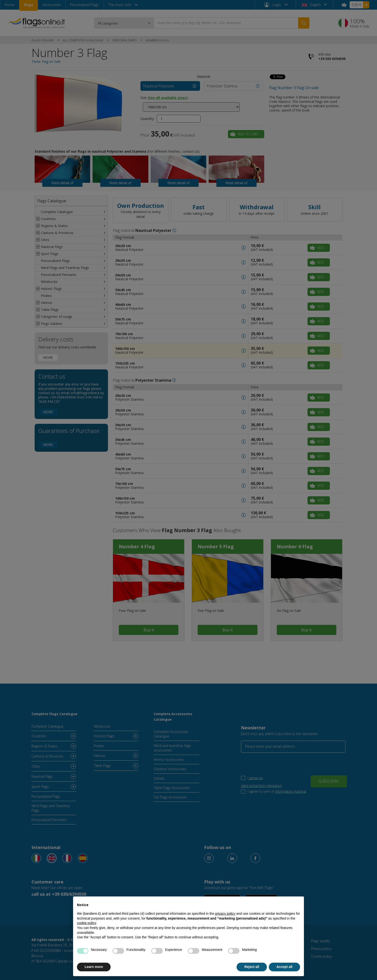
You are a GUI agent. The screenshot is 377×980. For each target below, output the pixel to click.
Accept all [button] (284, 967)
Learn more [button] (94, 967)
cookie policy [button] (86, 923)
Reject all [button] (252, 967)
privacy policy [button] (225, 914)
